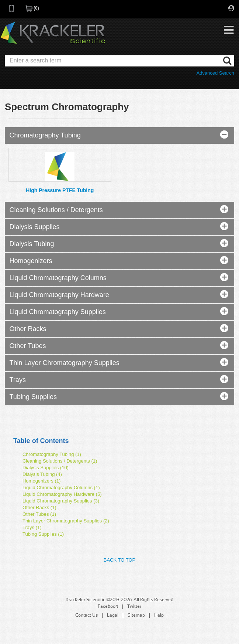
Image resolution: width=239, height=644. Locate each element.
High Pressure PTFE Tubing (60, 190)
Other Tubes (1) (39, 514)
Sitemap (136, 616)
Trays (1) (32, 527)
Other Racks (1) (39, 507)
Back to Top (119, 560)
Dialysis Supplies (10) (46, 468)
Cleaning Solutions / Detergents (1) (60, 461)
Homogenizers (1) (41, 481)
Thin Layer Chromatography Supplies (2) (66, 521)
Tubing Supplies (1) (43, 534)
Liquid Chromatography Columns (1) (61, 488)
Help (159, 616)
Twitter (134, 607)
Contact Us (86, 616)
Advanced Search (215, 73)
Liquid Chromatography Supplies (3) (61, 501)
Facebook (108, 607)
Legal (113, 616)
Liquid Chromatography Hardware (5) (62, 494)
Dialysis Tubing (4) (42, 474)
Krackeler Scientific (53, 33)
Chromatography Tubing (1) (52, 454)
